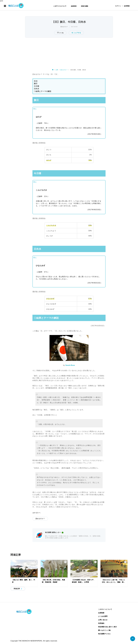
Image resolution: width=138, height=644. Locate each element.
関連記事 (17, 589)
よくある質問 (103, 616)
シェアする (76, 33)
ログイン (118, 6)
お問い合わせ (103, 620)
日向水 (36, 89)
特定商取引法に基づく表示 (107, 627)
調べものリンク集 (104, 630)
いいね (61, 33)
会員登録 (127, 6)
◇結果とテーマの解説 (43, 91)
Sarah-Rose (70, 365)
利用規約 (101, 623)
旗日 (36, 84)
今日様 (36, 86)
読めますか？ (64, 27)
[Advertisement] (69, 53)
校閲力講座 (85, 6)
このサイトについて (60, 6)
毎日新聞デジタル (104, 634)
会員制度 (74, 6)
